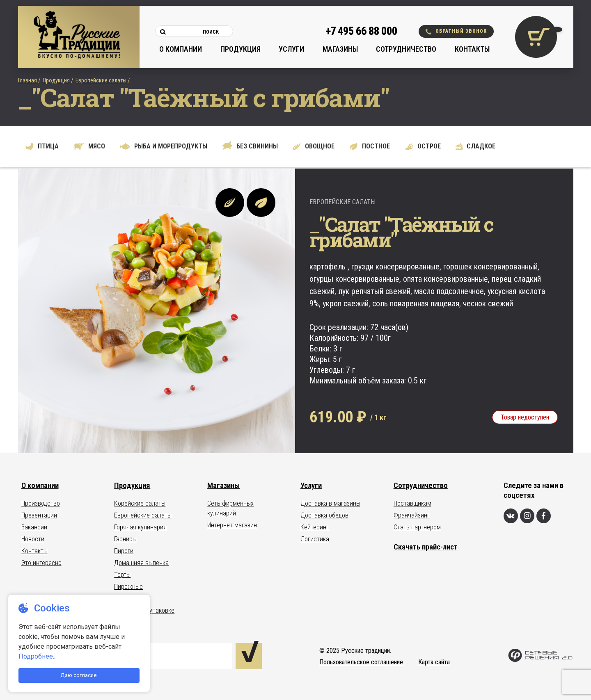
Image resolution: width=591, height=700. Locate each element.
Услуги (291, 49)
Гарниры (125, 539)
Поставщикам (412, 503)
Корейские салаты (140, 503)
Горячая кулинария (140, 527)
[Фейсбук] (544, 516)
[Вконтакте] (511, 516)
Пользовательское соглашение (361, 662)
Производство (41, 503)
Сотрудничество (406, 49)
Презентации (39, 515)
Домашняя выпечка (141, 563)
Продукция (241, 49)
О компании (181, 49)
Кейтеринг (315, 527)
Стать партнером (417, 527)
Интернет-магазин (232, 525)
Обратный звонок (456, 31)
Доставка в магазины (330, 503)
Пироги (124, 551)
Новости (33, 539)
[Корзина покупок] (536, 37)
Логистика (315, 539)
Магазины (340, 49)
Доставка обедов (324, 515)
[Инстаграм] (527, 516)
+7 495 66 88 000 (362, 31)
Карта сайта (434, 662)
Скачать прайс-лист (426, 547)
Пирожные (128, 587)
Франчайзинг (412, 515)
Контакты (472, 49)
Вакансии (34, 527)
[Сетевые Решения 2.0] (540, 660)
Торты (122, 575)
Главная (27, 80)
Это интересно (41, 563)
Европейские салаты (101, 80)
